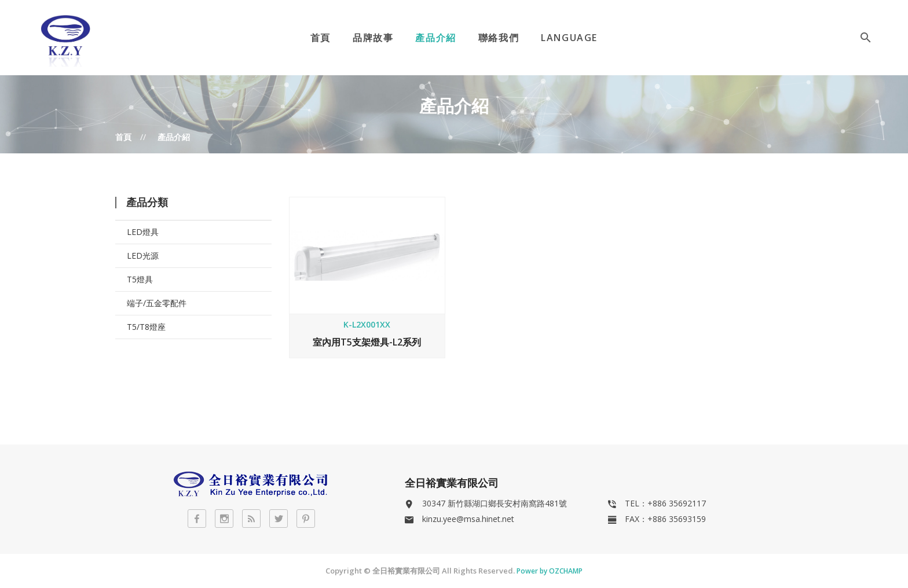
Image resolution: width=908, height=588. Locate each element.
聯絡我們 (499, 38)
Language (569, 38)
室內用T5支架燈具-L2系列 (367, 342)
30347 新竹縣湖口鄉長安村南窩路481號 (495, 503)
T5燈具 (140, 279)
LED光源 (143, 256)
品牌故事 (373, 38)
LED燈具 (143, 232)
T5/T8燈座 (146, 327)
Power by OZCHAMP (550, 571)
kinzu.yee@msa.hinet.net (468, 519)
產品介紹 (435, 38)
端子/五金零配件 (157, 303)
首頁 (321, 38)
